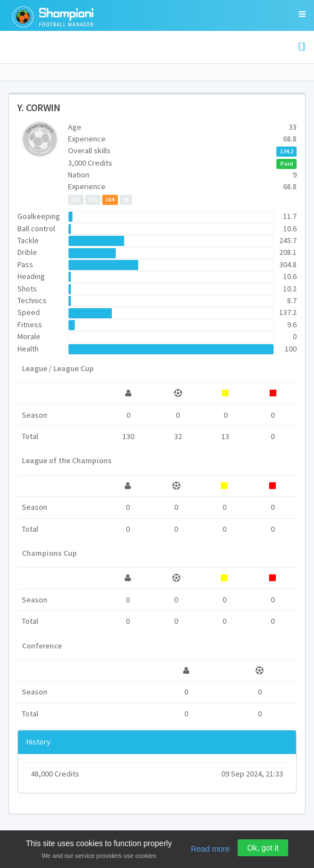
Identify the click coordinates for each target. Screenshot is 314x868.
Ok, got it (263, 848)
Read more (210, 849)
